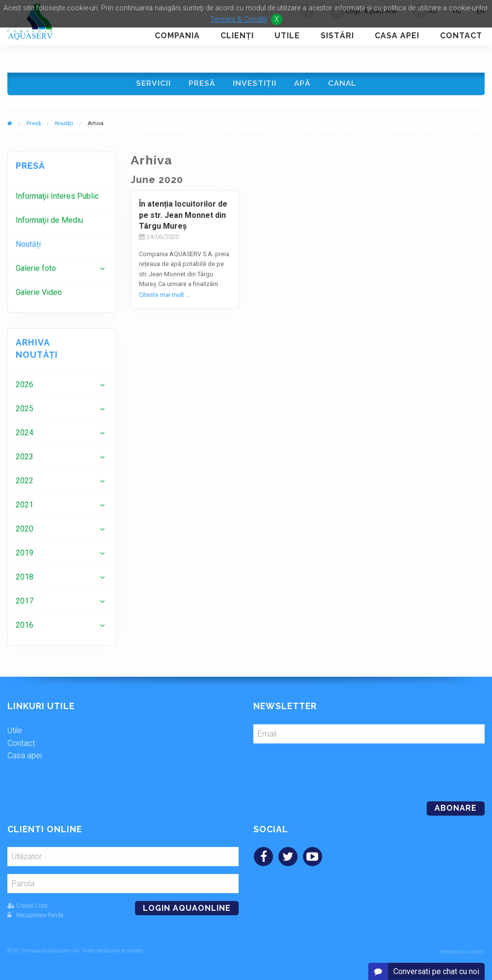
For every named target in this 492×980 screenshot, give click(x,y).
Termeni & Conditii (239, 19)
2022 (25, 482)
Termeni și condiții (462, 952)
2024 (25, 434)
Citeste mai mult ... (164, 296)
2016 (25, 626)
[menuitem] (62, 198)
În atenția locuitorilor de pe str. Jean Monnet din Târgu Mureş (183, 216)
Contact (461, 36)
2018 (25, 578)
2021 (25, 506)
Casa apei (397, 36)
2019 (25, 554)
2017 (25, 602)
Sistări (337, 36)
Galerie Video (39, 294)
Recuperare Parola (35, 916)
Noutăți (64, 124)
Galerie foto (36, 270)
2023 (25, 458)
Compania (177, 36)
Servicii (151, 84)
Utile (287, 36)
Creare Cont (27, 907)
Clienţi (237, 36)
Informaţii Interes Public (57, 198)
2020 (25, 530)
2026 (25, 386)
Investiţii (255, 84)
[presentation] (321, 769)
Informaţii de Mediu (49, 222)
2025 (25, 410)
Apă (303, 84)
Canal (344, 84)
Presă (201, 84)
